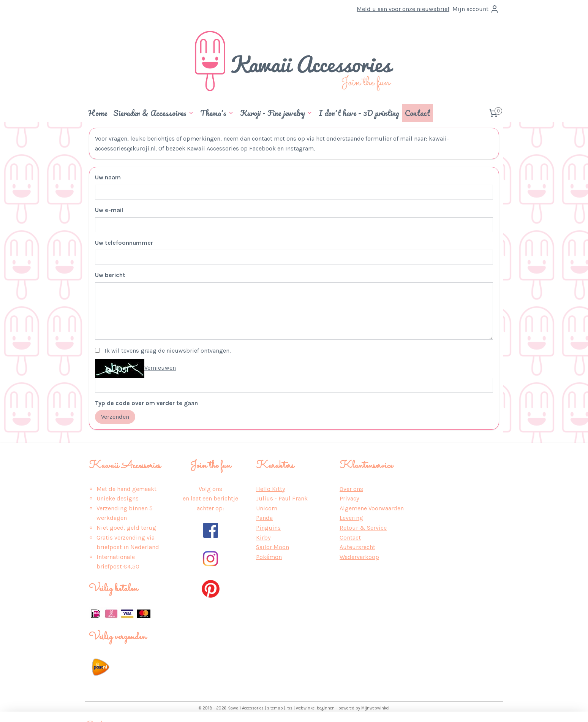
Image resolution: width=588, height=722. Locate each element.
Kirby (263, 538)
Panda (264, 518)
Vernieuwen (160, 368)
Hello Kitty (270, 489)
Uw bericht (110, 275)
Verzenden (115, 417)
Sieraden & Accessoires (154, 113)
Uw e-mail (109, 210)
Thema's (217, 113)
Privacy (349, 498)
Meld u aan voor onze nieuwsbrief (403, 9)
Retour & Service (363, 528)
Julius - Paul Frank (282, 498)
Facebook (262, 148)
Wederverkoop (359, 557)
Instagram (300, 148)
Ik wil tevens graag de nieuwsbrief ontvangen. (168, 351)
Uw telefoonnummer (124, 243)
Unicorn (267, 508)
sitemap (275, 708)
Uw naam (108, 177)
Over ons (351, 489)
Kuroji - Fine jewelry (276, 113)
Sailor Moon (273, 547)
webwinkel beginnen (315, 708)
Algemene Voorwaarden (372, 508)
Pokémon (269, 557)
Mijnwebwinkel (375, 708)
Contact (417, 113)
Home (98, 113)
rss (289, 708)
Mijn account (476, 9)
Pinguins (268, 528)
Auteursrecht (357, 547)
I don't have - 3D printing (359, 113)
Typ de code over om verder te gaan (146, 403)
